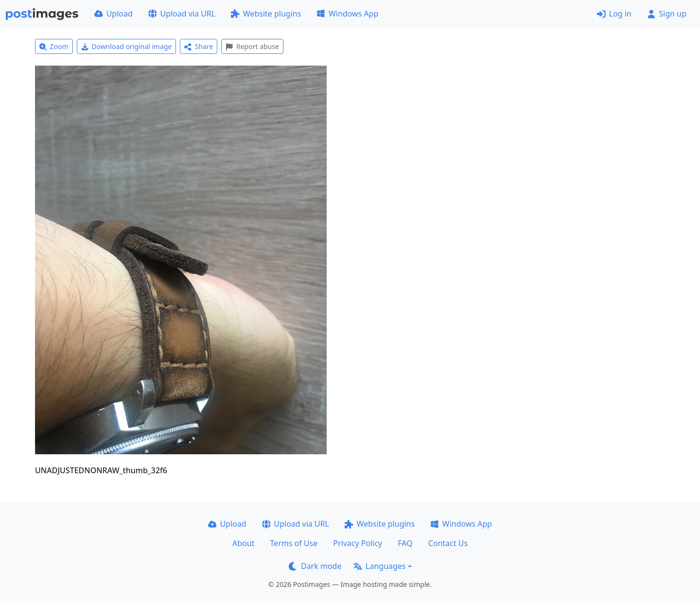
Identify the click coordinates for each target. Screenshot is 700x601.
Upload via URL (182, 14)
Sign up (667, 14)
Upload (114, 14)
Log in (614, 14)
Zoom (54, 46)
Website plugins (266, 14)
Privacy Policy (358, 543)
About (243, 543)
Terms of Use (294, 543)
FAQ (405, 543)
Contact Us (448, 543)
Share (199, 46)
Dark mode (315, 566)
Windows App (347, 14)
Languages (379, 566)
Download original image (127, 46)
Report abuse (252, 46)
